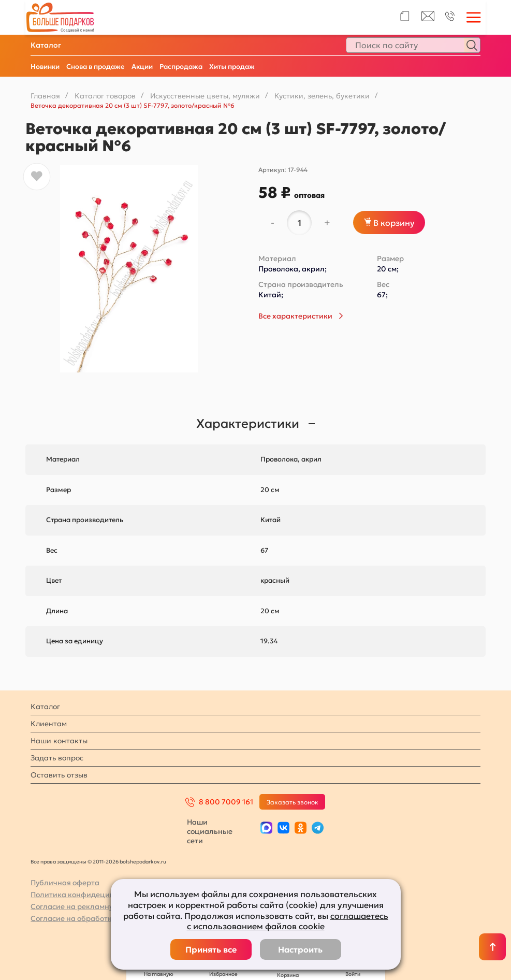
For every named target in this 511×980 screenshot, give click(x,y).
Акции (142, 67)
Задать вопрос (57, 758)
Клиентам (49, 724)
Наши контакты (59, 741)
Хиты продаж (232, 67)
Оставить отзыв (59, 775)
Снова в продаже (96, 67)
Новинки (45, 67)
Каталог (46, 45)
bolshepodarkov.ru (143, 862)
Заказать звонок (293, 802)
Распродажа (181, 67)
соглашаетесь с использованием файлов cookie (288, 921)
